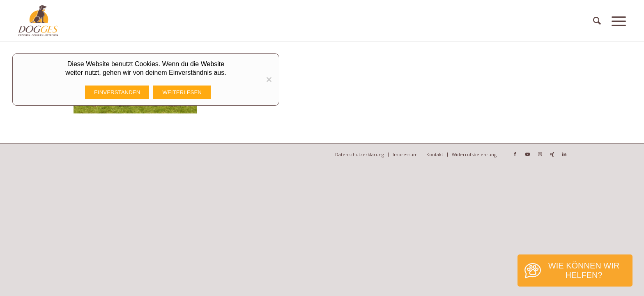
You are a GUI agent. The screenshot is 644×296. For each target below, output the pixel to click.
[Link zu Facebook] (515, 154)
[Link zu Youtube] (527, 154)
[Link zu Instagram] (540, 154)
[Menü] (619, 21)
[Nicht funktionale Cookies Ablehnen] (269, 79)
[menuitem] (597, 21)
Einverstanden (117, 92)
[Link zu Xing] (552, 154)
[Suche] (597, 21)
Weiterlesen (182, 92)
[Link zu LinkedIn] (564, 154)
